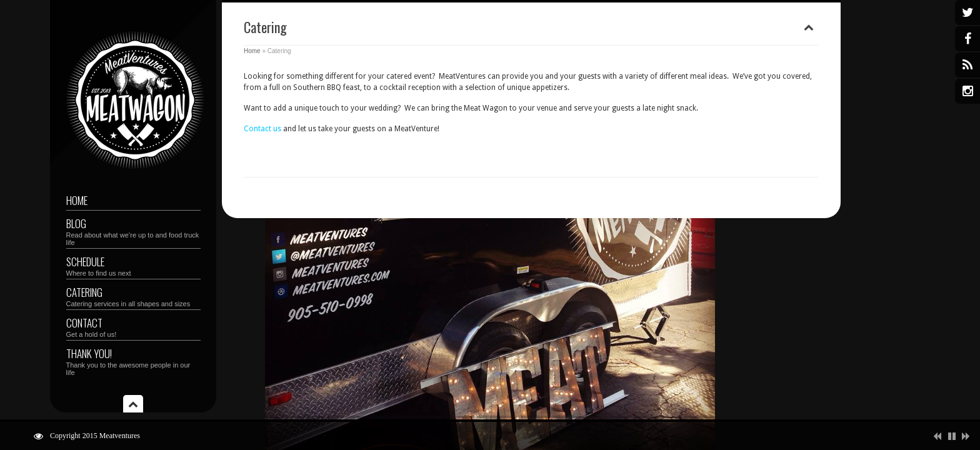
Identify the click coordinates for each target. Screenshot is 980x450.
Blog (133, 231)
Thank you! (133, 361)
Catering (133, 296)
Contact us (262, 129)
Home (77, 200)
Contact (133, 327)
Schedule (133, 265)
